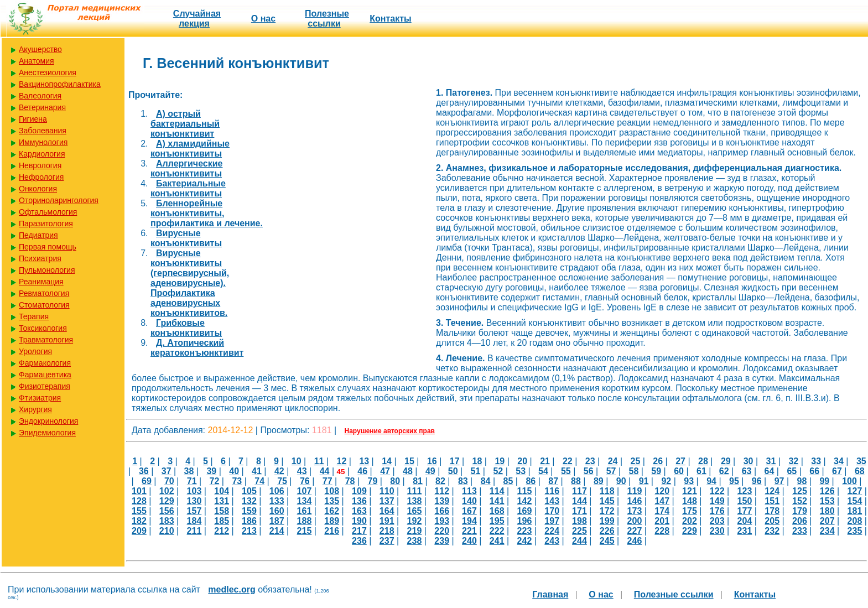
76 (305, 481)
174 (662, 511)
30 (749, 461)
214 (277, 531)
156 (167, 511)
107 (305, 491)
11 (319, 461)
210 (167, 531)
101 (139, 491)
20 (522, 461)
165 (415, 511)
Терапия (34, 316)
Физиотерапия (45, 386)
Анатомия (37, 61)
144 (579, 501)
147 (662, 501)
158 (222, 511)
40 (234, 471)
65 (792, 471)
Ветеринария (42, 107)
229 (690, 531)
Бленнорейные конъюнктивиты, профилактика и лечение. (207, 213)
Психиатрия (40, 258)
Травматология (46, 340)
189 (332, 521)
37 (167, 471)
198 (579, 521)
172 (607, 511)
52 (498, 471)
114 (497, 491)
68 (860, 471)
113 (469, 491)
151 (772, 501)
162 (332, 511)
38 (189, 471)
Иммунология (43, 142)
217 (359, 531)
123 (745, 491)
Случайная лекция (197, 19)
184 (194, 521)
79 (373, 481)
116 (552, 491)
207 (827, 521)
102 (167, 491)
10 (297, 461)
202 (690, 521)
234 (827, 531)
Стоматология (44, 305)
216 (332, 531)
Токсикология (43, 328)
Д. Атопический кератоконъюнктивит (197, 348)
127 (855, 491)
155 (139, 511)
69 (147, 481)
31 (771, 461)
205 (772, 521)
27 (680, 461)
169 (525, 511)
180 (827, 511)
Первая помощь (48, 247)
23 (590, 461)
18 (477, 461)
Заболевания (43, 131)
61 (701, 471)
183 (167, 521)
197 (552, 521)
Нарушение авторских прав (390, 431)
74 (259, 481)
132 (249, 501)
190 (359, 521)
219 (415, 531)
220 (442, 531)
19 (500, 461)
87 (553, 481)
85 (508, 481)
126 (827, 491)
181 (855, 511)
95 (734, 481)
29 (726, 461)
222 (497, 531)
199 (607, 521)
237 (387, 541)
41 (257, 471)
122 (717, 491)
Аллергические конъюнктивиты (186, 168)
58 (633, 471)
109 (359, 491)
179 (800, 511)
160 (277, 511)
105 (249, 491)
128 (139, 501)
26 (658, 461)
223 (525, 531)
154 (855, 501)
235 (855, 531)
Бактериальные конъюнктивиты (188, 188)
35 (861, 461)
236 (359, 541)
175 (690, 511)
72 (215, 481)
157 (194, 511)
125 (800, 491)
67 (837, 471)
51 (476, 471)
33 (816, 461)
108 (332, 491)
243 (552, 541)
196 (525, 521)
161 (305, 511)
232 (772, 531)
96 (757, 481)
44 (325, 471)
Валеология (40, 96)
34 (839, 461)
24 (613, 461)
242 (525, 541)
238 (415, 541)
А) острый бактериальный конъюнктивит (185, 124)
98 (802, 481)
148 (690, 501)
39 (211, 471)
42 (279, 471)
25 (636, 461)
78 (350, 481)
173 (635, 511)
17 (455, 461)
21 (545, 461)
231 (745, 531)
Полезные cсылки (327, 19)
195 (497, 521)
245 (607, 541)
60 (679, 471)
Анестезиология (48, 72)
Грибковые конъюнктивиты (186, 328)
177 (745, 511)
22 (568, 461)
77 (328, 481)
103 (194, 491)
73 (237, 481)
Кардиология (42, 154)
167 (469, 511)
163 (359, 511)
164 (387, 511)
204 (745, 521)
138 (415, 501)
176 (717, 511)
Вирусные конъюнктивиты (186, 238)
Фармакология (45, 363)
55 (566, 471)
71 (192, 481)
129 (167, 501)
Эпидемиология (47, 433)
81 (418, 481)
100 (849, 481)
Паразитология (46, 224)
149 (717, 501)
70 (169, 481)
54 (543, 471)
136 (359, 501)
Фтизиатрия (40, 398)
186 (249, 521)
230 (717, 531)
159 (249, 511)
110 (387, 491)
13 (364, 461)
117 (579, 491)
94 (711, 481)
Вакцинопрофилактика (60, 84)
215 (305, 531)
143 (552, 501)
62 (724, 471)
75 (282, 481)
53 (521, 471)
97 (779, 481)
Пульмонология (47, 270)
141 (497, 501)
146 (635, 501)
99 (824, 481)
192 (415, 521)
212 (222, 531)
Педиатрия (38, 235)
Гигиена (33, 119)
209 (139, 531)
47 (385, 471)
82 (440, 481)
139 (442, 501)
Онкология (38, 189)
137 (387, 501)
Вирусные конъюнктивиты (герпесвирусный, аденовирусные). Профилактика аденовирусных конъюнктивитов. (190, 283)
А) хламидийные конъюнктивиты (190, 149)
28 (703, 461)
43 (302, 471)
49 (430, 471)
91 (644, 481)
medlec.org (232, 589)
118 (607, 491)
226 (607, 531)
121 (690, 491)
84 (486, 481)
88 (576, 481)
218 (387, 531)
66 (814, 471)
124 (772, 491)
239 (442, 541)
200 (635, 521)
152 (800, 501)
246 (635, 541)
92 (666, 481)
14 (387, 461)
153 (827, 501)
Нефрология (41, 177)
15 (409, 461)
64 (770, 471)
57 (611, 471)
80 (395, 481)
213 (249, 531)
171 (579, 511)
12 (342, 461)
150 (745, 501)
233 (800, 531)
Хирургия (35, 409)
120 (662, 491)
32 (793, 461)
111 (415, 491)
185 (222, 521)
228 (662, 531)
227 (635, 531)
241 (497, 541)
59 (656, 471)
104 (222, 491)
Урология (35, 351)
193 (442, 521)
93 (689, 481)
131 (222, 501)
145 (607, 501)
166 (442, 511)
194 (469, 521)
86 (531, 481)
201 (662, 521)
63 (747, 471)
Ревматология (44, 293)
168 (497, 511)
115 (525, 491)
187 (277, 521)
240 (469, 541)
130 (194, 501)
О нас (263, 19)
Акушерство (40, 49)
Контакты (390, 19)
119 (635, 491)
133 (277, 501)
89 (599, 481)
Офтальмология (48, 212)
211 (194, 531)
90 (621, 481)
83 (463, 481)
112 (442, 491)
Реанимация (41, 282)
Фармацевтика (45, 375)
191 (387, 521)
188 (305, 521)
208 (855, 521)
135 (332, 501)
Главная (550, 594)
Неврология (40, 165)
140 (469, 501)
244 (579, 541)
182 (139, 521)
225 (579, 531)
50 (453, 471)
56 (589, 471)
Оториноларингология (59, 200)
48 (408, 471)
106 (277, 491)
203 (717, 521)
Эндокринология (48, 421)
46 (362, 471)
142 (525, 501)
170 (552, 511)
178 (772, 511)
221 (469, 531)
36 (144, 471)
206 (800, 521)
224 (552, 531)
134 (305, 501)
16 (432, 461)
